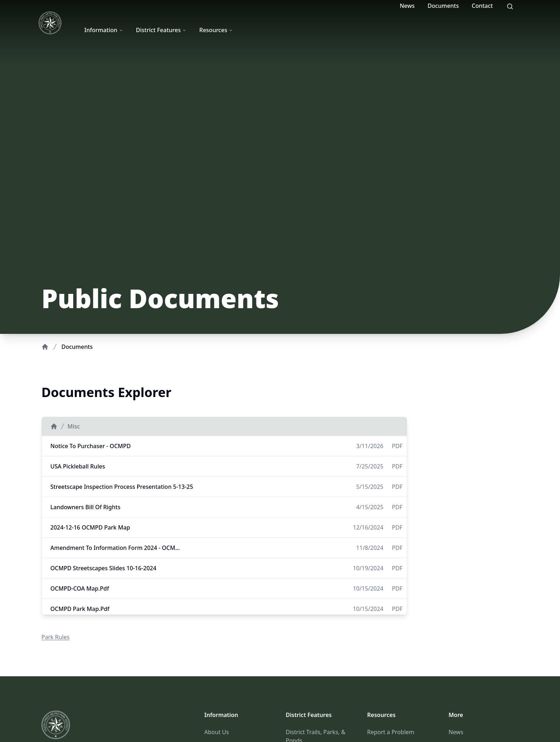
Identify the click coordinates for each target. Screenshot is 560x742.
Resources (216, 30)
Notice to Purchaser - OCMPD (91, 446)
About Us (217, 732)
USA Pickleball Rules (78, 466)
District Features (161, 30)
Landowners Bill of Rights (85, 507)
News (407, 6)
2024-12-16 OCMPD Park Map (90, 527)
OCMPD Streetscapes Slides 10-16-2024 (103, 568)
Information (104, 30)
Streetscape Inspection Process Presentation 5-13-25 (122, 487)
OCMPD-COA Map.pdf (80, 588)
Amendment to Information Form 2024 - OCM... (115, 548)
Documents (443, 6)
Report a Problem (391, 732)
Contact (482, 6)
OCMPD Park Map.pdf (80, 609)
